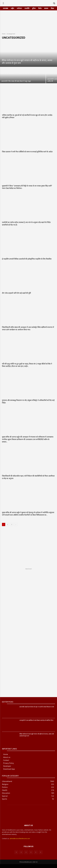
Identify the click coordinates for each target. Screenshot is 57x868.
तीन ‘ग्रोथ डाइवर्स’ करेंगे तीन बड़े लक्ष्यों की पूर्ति (16, 293)
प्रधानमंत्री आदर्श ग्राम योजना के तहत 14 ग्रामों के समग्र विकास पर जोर (37, 707)
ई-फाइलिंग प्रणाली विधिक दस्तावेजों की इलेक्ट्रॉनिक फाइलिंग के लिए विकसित (27, 259)
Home (4, 34)
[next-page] (16, 524)
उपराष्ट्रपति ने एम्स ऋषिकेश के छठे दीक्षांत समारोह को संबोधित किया (36, 720)
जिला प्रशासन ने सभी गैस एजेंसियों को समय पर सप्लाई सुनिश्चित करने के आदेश (27, 152)
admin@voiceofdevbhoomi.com (20, 839)
